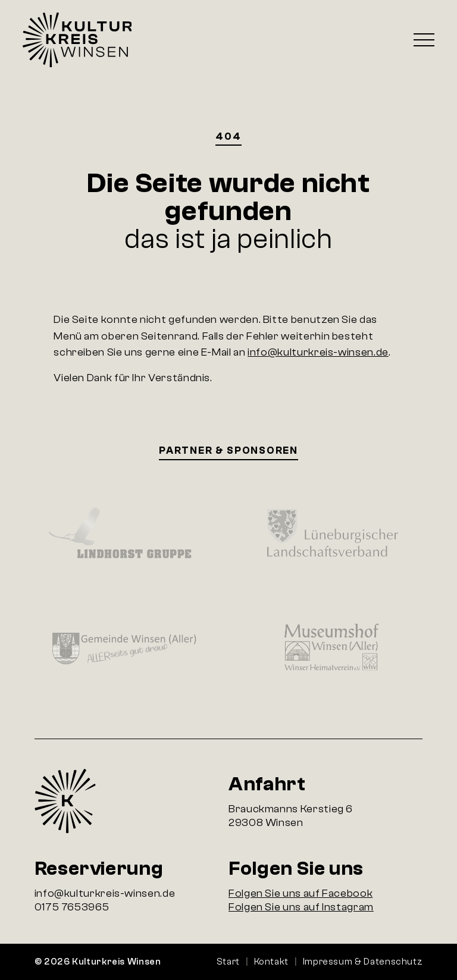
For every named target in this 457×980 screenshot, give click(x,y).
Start (228, 962)
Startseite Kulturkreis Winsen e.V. (77, 40)
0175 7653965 (72, 907)
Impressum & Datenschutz (363, 962)
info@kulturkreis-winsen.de (318, 352)
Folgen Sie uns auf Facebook (301, 893)
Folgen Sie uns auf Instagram (301, 907)
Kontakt (271, 962)
